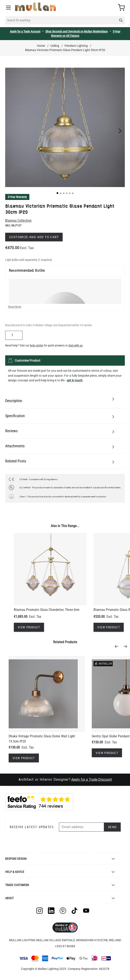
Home (41, 46)
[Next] (127, 646)
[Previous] (118, 646)
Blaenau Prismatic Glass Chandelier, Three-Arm (47, 610)
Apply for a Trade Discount (92, 779)
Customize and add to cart (34, 237)
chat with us (75, 345)
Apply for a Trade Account (25, 31)
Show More (15, 307)
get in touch (75, 380)
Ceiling (55, 46)
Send (112, 827)
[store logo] (36, 7)
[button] (57, 193)
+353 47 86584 (65, 946)
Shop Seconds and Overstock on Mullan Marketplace (77, 31)
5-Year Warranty (17, 197)
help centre (36, 345)
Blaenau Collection (18, 221)
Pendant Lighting (76, 46)
